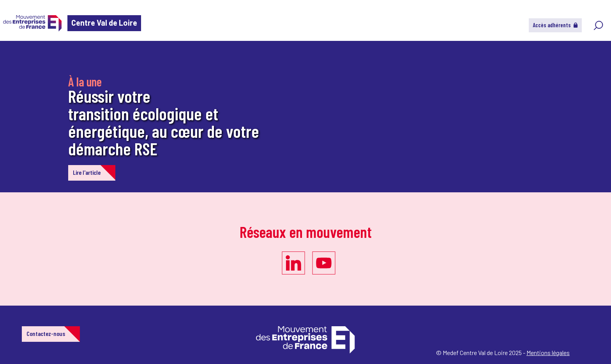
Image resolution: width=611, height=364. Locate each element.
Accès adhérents (555, 25)
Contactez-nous (46, 333)
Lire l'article (87, 172)
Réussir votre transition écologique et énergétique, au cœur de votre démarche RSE (164, 122)
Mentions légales (548, 353)
